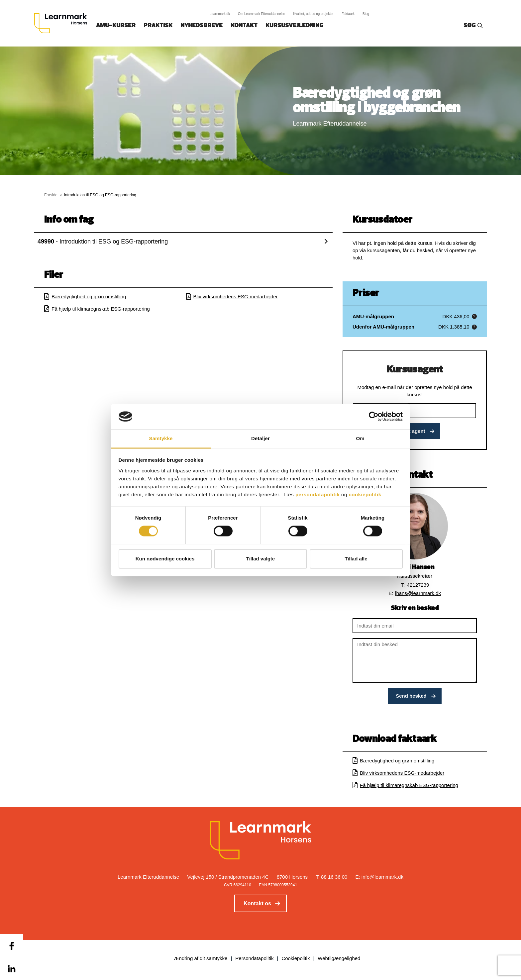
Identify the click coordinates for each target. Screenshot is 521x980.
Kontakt (244, 26)
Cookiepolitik (296, 958)
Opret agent (411, 431)
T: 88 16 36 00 (331, 877)
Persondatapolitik (254, 958)
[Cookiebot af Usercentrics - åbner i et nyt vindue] (374, 417)
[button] (474, 316)
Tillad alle (356, 559)
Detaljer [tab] (260, 438)
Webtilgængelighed (339, 958)
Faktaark (348, 14)
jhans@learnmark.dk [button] (418, 593)
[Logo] (63, 23)
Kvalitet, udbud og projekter (313, 14)
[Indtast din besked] (415, 661)
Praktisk (158, 26)
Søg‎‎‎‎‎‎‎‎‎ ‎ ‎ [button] (470, 26)
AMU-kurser (116, 26)
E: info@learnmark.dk (379, 877)
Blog (366, 14)
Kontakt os (257, 903)
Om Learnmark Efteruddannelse (261, 14)
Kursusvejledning (294, 26)
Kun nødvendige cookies (165, 559)
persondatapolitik (318, 494)
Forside (51, 195)
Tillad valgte (260, 559)
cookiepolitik (365, 494)
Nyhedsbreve (202, 26)
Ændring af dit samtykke (201, 958)
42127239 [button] (418, 585)
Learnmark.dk (220, 14)
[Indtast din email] (415, 626)
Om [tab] (360, 438)
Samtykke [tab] (161, 438)
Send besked (411, 696)
